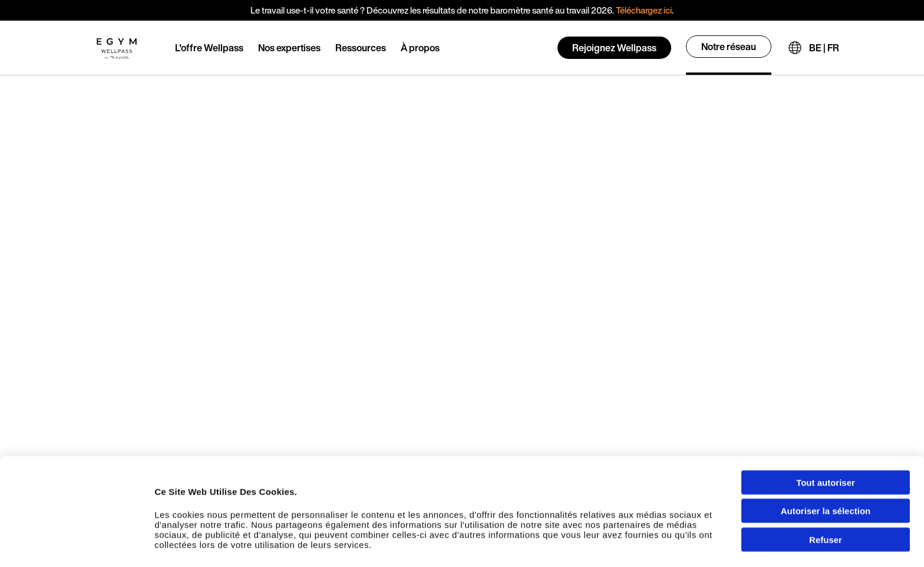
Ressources (361, 48)
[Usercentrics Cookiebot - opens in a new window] (76, 546)
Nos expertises (289, 48)
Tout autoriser (826, 436)
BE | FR (824, 48)
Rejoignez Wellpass (614, 48)
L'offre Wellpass (209, 48)
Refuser (826, 493)
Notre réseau (729, 47)
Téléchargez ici (644, 10)
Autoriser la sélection (826, 465)
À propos (420, 48)
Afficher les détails (661, 546)
